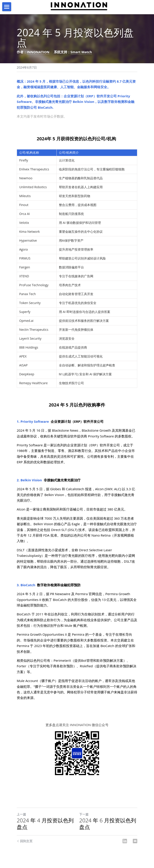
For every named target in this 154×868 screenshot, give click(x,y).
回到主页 (25, 841)
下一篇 (84, 814)
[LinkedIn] (125, 841)
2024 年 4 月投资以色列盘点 (45, 824)
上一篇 (21, 814)
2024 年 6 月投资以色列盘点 (108, 824)
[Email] (135, 841)
